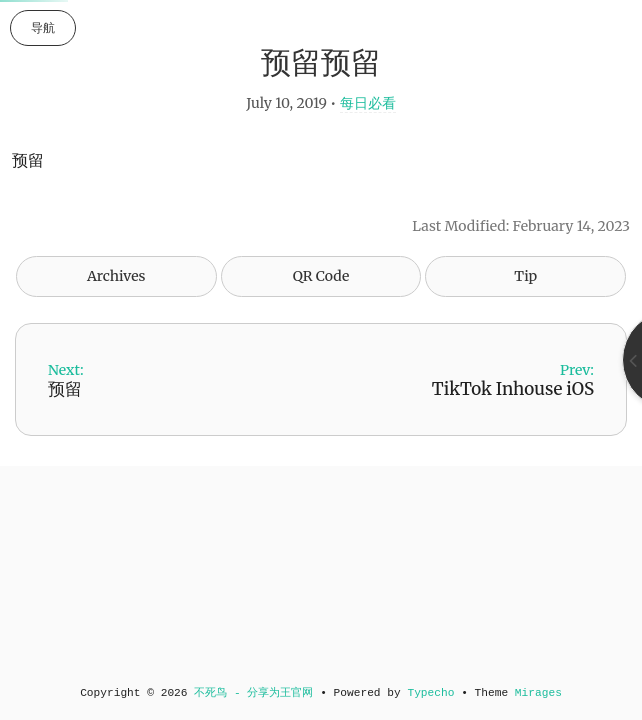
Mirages (538, 693)
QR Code (321, 276)
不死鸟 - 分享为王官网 (253, 693)
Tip (525, 276)
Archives (116, 276)
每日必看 (368, 103)
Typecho (430, 693)
